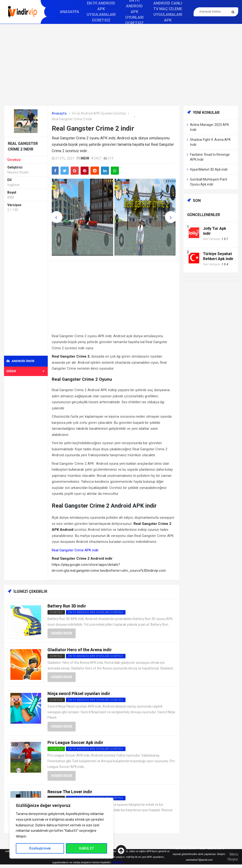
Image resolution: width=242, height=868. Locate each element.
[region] (61, 828)
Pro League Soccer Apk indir (75, 742)
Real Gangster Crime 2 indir (93, 128)
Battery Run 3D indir (67, 606)
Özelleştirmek (40, 848)
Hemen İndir (62, 633)
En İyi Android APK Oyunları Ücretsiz (99, 113)
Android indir (20, 361)
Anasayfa (69, 12)
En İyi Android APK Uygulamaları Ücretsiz (101, 12)
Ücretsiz (14, 160)
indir (85, 158)
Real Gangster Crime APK (71, 550)
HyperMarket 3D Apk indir (209, 169)
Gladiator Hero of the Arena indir (80, 650)
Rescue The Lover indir (70, 792)
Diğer (25, 371)
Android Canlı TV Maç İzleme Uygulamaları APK (168, 12)
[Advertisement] (121, 65)
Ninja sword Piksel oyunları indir (79, 693)
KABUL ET (86, 848)
